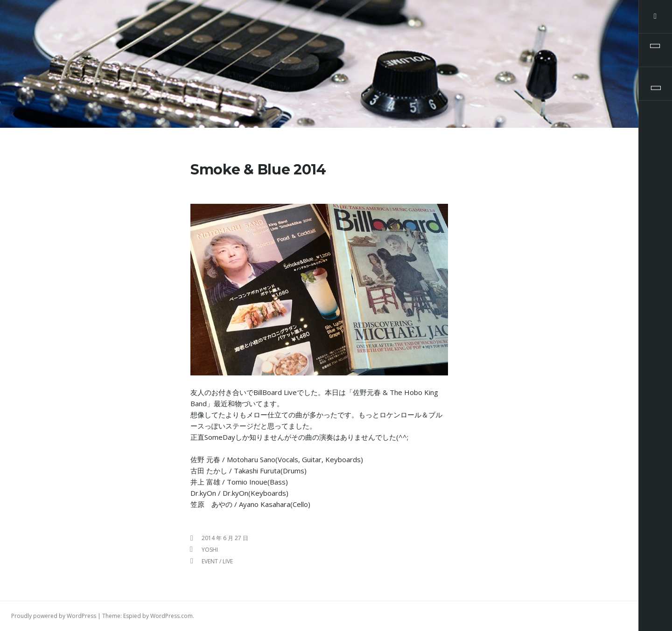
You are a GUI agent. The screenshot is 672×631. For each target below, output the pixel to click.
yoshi (210, 550)
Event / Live (217, 561)
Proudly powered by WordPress (54, 616)
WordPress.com (171, 616)
